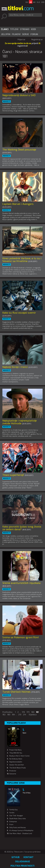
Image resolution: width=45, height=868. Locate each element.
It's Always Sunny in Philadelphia (21, 831)
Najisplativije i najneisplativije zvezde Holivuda (20, 422)
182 (4, 715)
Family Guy (13, 810)
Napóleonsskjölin (16, 762)
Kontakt (28, 857)
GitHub (15, 857)
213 (20, 715)
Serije (25, 34)
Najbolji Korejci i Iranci (15, 367)
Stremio (25, 29)
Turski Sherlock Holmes (16, 692)
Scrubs (12, 813)
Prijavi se (21, 40)
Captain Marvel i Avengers (18, 204)
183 (9, 715)
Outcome (13, 774)
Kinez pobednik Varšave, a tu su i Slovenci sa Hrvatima (22, 260)
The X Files (27, 793)
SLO (38, 2)
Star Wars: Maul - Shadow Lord (21, 833)
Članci (5, 29)
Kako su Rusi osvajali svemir (19, 313)
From (11, 825)
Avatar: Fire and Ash (17, 765)
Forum (34, 34)
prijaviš (35, 43)
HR (31, 2)
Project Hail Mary (15, 750)
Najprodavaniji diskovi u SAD (19, 95)
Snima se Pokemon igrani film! (21, 637)
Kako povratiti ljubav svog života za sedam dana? (22, 528)
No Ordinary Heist (16, 759)
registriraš (22, 46)
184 (13, 715)
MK (34, 2)
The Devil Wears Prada (18, 768)
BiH (27, 2)
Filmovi (16, 34)
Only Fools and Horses (18, 828)
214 (24, 715)
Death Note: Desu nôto (18, 819)
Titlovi (14, 29)
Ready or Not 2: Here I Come (19, 756)
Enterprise (13, 822)
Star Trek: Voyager (16, 816)
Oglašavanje (23, 862)
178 (23, 712)
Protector (13, 771)
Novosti (7, 101)
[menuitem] (5, 29)
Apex (24, 733)
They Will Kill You (16, 753)
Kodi (33, 29)
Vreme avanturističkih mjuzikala (21, 583)
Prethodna (7, 712)
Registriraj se (37, 40)
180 (33, 712)
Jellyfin (6, 34)
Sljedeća (33, 715)
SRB (43, 2)
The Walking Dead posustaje (19, 150)
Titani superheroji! (13, 475)
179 (28, 712)
